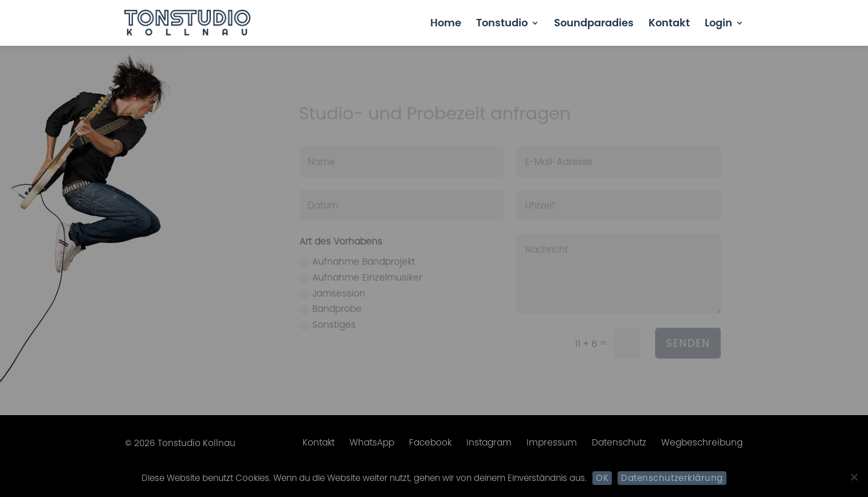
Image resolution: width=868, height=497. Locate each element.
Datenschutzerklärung (672, 478)
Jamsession (335, 291)
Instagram (489, 442)
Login (718, 24)
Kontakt (669, 24)
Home (446, 24)
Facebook (430, 442)
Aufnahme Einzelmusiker (362, 276)
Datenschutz (619, 442)
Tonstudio (502, 24)
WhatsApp (372, 442)
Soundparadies (594, 24)
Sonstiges (330, 322)
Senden (681, 340)
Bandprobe (333, 307)
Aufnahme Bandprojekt (359, 261)
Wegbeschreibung (702, 442)
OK (602, 478)
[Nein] (854, 477)
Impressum (552, 442)
